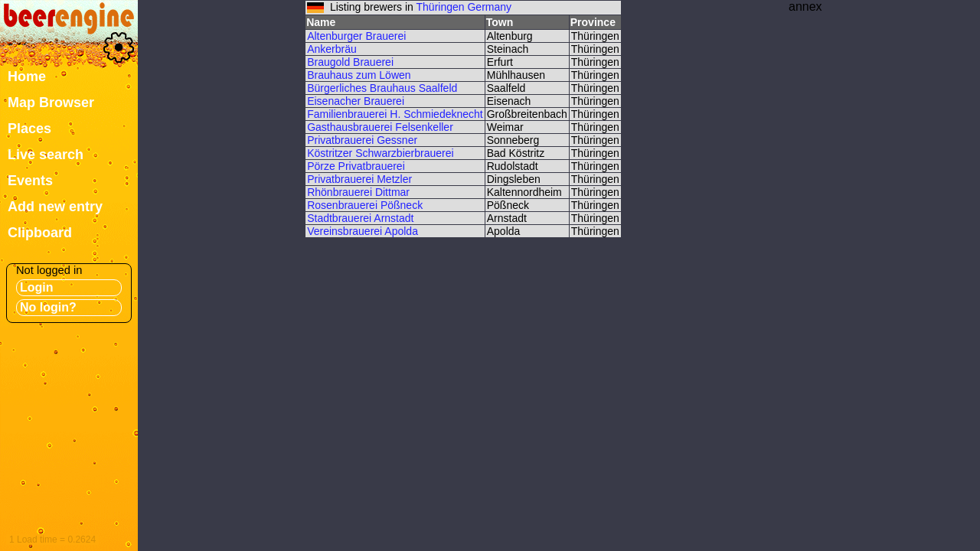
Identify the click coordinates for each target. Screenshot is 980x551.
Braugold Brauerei (350, 62)
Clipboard (40, 233)
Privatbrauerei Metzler (359, 179)
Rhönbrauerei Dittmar (358, 192)
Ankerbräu (332, 49)
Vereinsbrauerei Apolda (363, 231)
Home (27, 77)
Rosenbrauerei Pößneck (365, 205)
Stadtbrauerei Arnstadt (360, 218)
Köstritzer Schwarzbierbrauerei (380, 153)
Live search (46, 155)
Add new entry (55, 207)
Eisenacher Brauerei (356, 101)
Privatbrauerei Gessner (362, 140)
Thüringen (441, 7)
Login (37, 287)
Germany (489, 7)
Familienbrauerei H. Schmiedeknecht (395, 114)
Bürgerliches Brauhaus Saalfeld (382, 88)
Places (29, 129)
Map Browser (51, 103)
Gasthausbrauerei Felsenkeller (380, 127)
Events (30, 181)
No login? (48, 307)
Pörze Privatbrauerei (356, 166)
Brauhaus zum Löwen (359, 75)
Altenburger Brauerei (356, 36)
